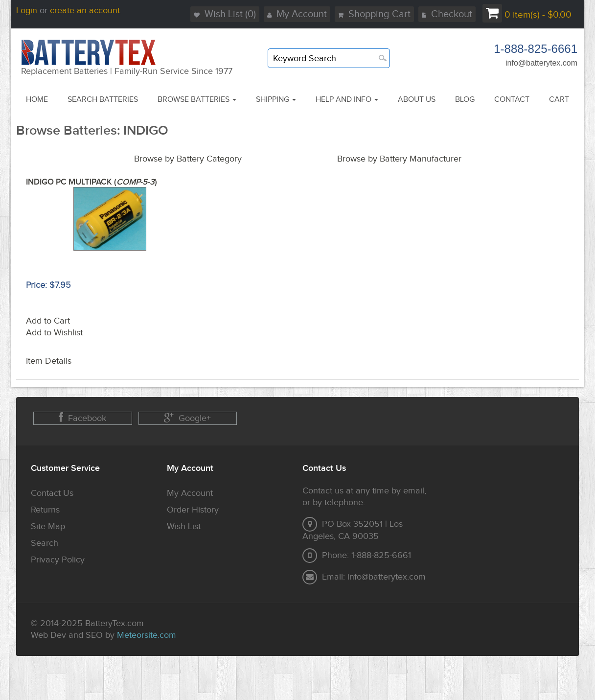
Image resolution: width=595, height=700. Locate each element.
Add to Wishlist (54, 333)
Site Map (48, 526)
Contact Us (52, 493)
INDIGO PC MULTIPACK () (92, 182)
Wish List (184, 526)
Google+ (187, 418)
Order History (193, 510)
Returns (45, 510)
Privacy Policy (58, 560)
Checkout (447, 14)
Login (27, 11)
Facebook (82, 418)
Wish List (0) (225, 14)
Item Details (49, 361)
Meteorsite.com (147, 635)
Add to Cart (48, 321)
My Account (297, 14)
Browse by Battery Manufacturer (399, 159)
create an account (85, 11)
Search (45, 543)
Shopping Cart (374, 14)
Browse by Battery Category (188, 159)
